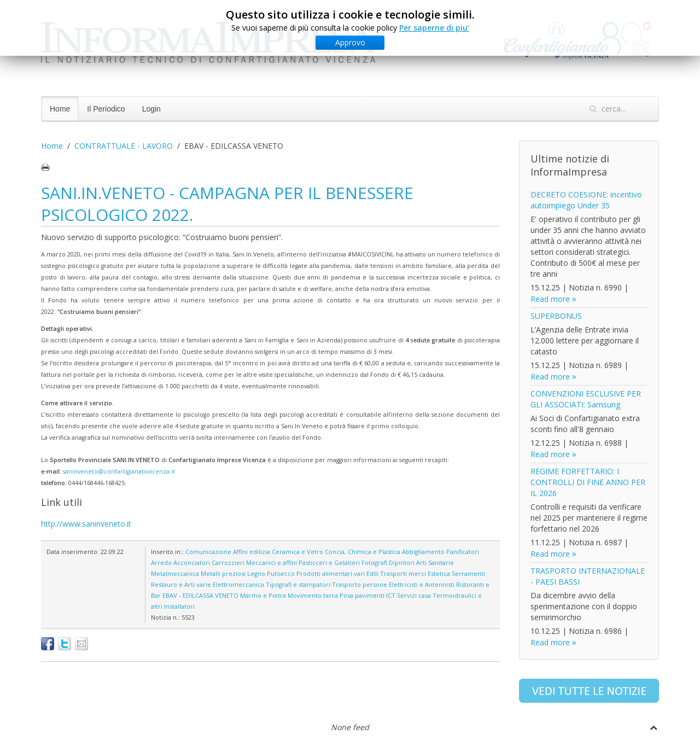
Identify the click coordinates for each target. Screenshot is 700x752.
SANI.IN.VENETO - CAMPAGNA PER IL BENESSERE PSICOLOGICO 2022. (227, 204)
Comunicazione (208, 552)
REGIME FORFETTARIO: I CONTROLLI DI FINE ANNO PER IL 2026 (588, 482)
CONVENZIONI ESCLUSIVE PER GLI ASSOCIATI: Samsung (586, 399)
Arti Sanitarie (435, 562)
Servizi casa (414, 595)
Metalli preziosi (223, 573)
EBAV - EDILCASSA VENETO (200, 595)
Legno (256, 573)
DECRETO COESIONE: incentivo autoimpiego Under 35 (586, 200)
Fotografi (374, 562)
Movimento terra (313, 595)
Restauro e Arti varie (181, 584)
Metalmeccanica (175, 573)
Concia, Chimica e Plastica (363, 552)
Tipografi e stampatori (298, 584)
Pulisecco (281, 573)
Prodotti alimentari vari (331, 573)
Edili (372, 573)
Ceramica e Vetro (297, 552)
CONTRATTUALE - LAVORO (124, 146)
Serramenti (468, 573)
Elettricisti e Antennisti (422, 584)
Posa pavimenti (362, 595)
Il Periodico (106, 109)
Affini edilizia (252, 552)
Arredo (161, 562)
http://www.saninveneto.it (86, 524)
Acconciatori (192, 562)
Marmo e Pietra (263, 595)
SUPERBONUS (556, 316)
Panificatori (463, 552)
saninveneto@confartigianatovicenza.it (119, 471)
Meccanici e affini (272, 562)
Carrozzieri (228, 562)
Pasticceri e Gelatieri (329, 562)
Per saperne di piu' (434, 27)
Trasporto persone (360, 584)
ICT (391, 595)
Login (151, 109)
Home (60, 109)
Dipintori (402, 562)
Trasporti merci (403, 573)
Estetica (439, 573)
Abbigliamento (423, 552)
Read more (550, 299)
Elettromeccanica (238, 584)
